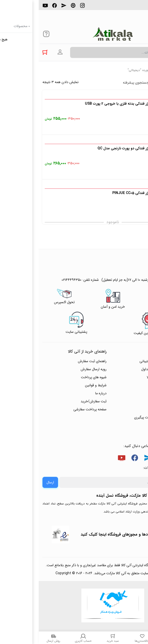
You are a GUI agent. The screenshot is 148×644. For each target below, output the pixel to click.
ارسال (12, 482)
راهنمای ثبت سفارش (54, 361)
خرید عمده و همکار (127, 425)
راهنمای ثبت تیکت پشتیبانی (121, 361)
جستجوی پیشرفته (97, 83)
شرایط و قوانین (57, 385)
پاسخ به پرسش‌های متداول (121, 369)
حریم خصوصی (130, 385)
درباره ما (62, 393)
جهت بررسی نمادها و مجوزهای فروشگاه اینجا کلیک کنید (89, 534)
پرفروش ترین (129, 83)
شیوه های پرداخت (55, 377)
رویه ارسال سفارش (55, 369)
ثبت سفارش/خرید (55, 401)
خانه (142, 70)
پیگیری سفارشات (129, 393)
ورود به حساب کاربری (21, 52)
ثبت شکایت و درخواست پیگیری (118, 417)
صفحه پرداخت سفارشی (51, 409)
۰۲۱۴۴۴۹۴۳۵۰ (127, 7)
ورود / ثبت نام (130, 409)
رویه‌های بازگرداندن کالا (124, 377)
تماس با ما (133, 401)
